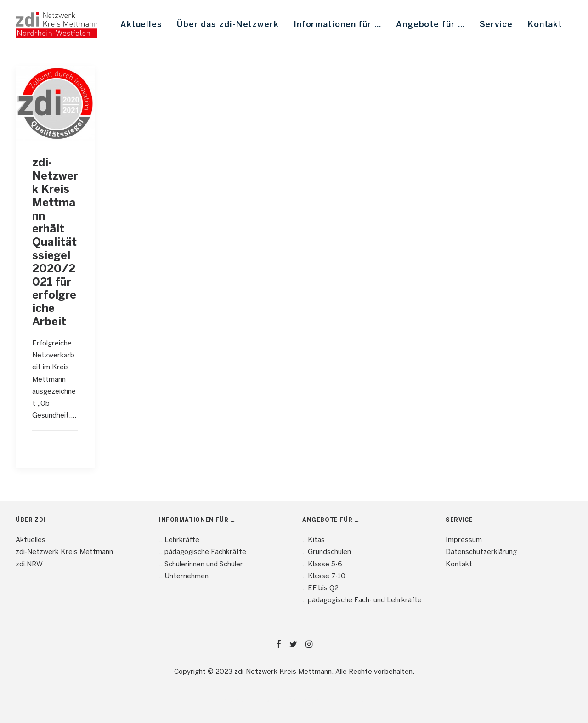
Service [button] (496, 25)
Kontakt (545, 25)
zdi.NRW (29, 565)
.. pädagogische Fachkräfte (203, 552)
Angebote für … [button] (430, 25)
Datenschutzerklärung (481, 552)
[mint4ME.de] (57, 25)
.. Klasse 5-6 (322, 565)
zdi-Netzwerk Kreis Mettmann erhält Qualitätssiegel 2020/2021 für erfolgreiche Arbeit (55, 243)
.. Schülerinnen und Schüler (201, 565)
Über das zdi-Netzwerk (228, 25)
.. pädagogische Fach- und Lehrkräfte (362, 600)
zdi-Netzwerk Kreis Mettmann (64, 552)
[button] (55, 103)
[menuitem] (141, 25)
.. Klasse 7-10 (324, 576)
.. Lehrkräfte (179, 540)
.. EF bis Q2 (320, 588)
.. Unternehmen (184, 576)
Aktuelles (141, 25)
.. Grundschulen (327, 552)
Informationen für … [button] (337, 25)
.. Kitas (314, 540)
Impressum (464, 540)
